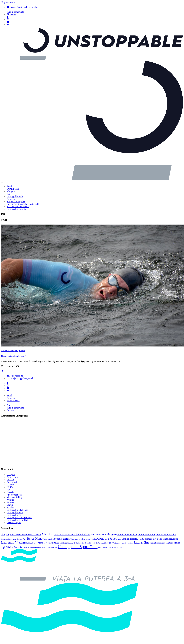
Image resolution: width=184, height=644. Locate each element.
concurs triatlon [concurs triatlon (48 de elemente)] (109, 538)
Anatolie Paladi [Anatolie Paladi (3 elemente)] (69, 535)
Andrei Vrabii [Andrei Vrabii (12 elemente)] (83, 534)
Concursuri (12, 482)
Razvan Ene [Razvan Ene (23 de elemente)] (141, 542)
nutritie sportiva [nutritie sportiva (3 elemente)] (122, 543)
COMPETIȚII (13, 189)
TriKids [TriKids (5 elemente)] (26, 547)
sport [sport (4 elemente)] (163, 543)
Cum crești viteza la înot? (13, 356)
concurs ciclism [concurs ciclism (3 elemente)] (91, 539)
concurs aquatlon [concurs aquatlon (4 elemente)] (79, 539)
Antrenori (11, 199)
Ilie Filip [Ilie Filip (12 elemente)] (158, 539)
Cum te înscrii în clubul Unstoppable (23, 204)
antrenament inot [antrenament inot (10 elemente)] (147, 535)
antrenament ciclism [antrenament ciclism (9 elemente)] (127, 535)
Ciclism (10, 480)
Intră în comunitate (15, 408)
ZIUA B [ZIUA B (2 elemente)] (121, 548)
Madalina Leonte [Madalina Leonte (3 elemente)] (31, 543)
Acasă (9, 186)
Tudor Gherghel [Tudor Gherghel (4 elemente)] (35, 547)
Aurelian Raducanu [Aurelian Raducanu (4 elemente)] (9, 539)
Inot (16, 350)
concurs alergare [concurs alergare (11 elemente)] (63, 539)
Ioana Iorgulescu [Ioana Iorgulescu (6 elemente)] (170, 539)
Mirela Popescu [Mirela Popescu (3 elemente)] (98, 543)
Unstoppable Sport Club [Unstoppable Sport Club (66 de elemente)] (78, 547)
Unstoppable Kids (15, 196)
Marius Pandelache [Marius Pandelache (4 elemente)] (61, 543)
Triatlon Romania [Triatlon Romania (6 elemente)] (14, 547)
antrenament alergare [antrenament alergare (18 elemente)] (104, 534)
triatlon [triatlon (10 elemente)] (170, 543)
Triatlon (10, 507)
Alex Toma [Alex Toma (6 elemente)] (59, 535)
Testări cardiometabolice (18, 207)
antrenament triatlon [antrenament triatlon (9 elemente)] (166, 535)
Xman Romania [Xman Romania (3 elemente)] (113, 547)
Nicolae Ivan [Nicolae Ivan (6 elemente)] (110, 543)
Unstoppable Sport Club (18, 520)
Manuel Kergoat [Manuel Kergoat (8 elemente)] (46, 543)
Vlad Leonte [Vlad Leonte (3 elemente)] (102, 547)
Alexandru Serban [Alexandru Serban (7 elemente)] (18, 535)
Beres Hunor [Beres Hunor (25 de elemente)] (35, 538)
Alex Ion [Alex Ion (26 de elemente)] (47, 534)
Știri (9, 405)
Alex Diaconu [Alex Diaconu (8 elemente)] (34, 535)
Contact (10, 410)
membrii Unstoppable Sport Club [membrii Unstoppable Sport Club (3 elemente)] (81, 543)
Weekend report (14, 523)
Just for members (14, 495)
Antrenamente (8, 350)
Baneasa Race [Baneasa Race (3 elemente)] (21, 539)
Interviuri (11, 492)
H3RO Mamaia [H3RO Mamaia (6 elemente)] (146, 539)
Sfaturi (22, 350)
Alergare (11, 191)
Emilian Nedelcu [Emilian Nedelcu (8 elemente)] (130, 539)
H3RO (10, 487)
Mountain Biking (14, 497)
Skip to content (8, 2)
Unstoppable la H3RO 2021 (19, 517)
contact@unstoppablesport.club (22, 7)
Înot (9, 194)
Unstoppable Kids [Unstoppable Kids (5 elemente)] (50, 547)
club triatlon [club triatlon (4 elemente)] (49, 539)
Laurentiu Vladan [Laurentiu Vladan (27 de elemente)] (13, 542)
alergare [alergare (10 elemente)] (5, 535)
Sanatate (11, 502)
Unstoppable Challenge (17, 510)
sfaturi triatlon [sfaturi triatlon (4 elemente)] (155, 543)
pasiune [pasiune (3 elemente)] (131, 543)
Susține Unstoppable (16, 201)
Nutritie (10, 500)
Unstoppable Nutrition (17, 209)
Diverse (10, 485)
